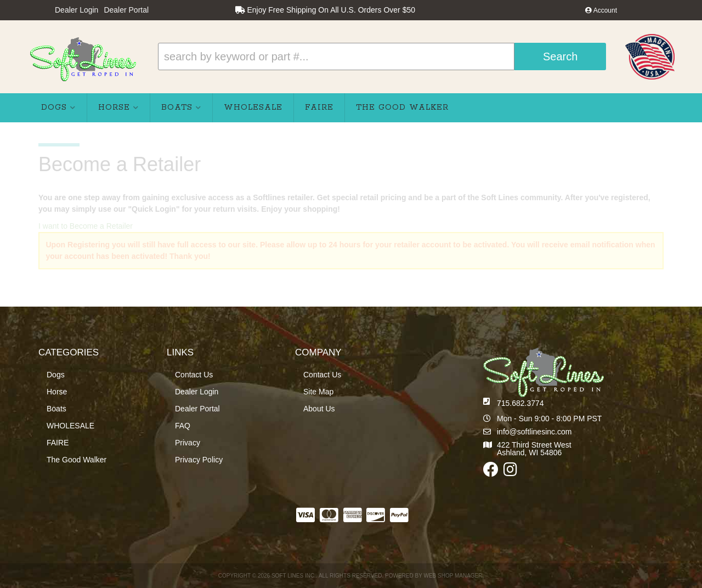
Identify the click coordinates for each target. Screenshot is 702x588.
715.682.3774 (520, 403)
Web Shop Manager (453, 576)
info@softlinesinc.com (534, 432)
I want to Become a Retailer (86, 226)
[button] (382, 56)
